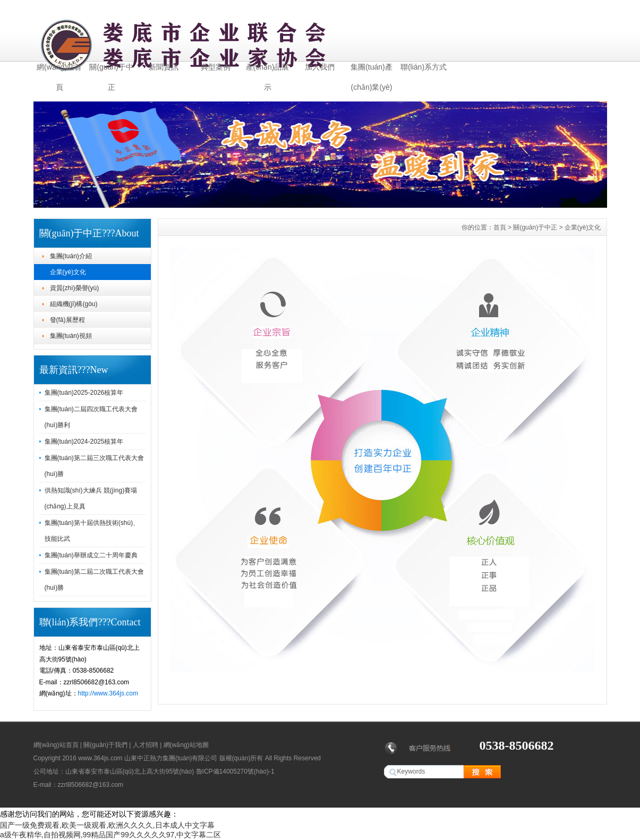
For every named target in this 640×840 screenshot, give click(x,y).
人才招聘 (146, 745)
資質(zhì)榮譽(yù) (75, 288)
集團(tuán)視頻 (71, 336)
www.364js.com (100, 758)
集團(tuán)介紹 (71, 256)
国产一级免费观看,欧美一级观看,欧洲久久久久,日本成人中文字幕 (107, 825)
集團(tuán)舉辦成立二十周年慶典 (91, 555)
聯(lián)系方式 (424, 67)
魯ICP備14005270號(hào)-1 (235, 771)
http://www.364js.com (108, 693)
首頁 (500, 227)
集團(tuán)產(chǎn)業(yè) (372, 70)
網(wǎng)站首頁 (59, 70)
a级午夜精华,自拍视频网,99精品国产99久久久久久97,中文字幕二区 (110, 835)
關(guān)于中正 (111, 70)
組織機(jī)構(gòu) (74, 304)
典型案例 (216, 67)
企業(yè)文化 (68, 272)
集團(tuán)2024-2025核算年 (84, 442)
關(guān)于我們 (105, 745)
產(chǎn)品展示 (268, 70)
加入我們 (320, 67)
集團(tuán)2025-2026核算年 (84, 393)
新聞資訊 (164, 67)
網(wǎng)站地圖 (186, 745)
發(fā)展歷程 (67, 320)
